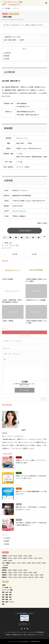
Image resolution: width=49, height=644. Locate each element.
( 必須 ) (7, 348)
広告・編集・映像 (7, 595)
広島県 (25, 556)
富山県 (10, 558)
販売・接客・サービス (8, 602)
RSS (28, 629)
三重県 (10, 575)
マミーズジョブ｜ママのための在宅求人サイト (20, 641)
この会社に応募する (24, 231)
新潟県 (30, 558)
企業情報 (6, 59)
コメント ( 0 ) (24, 332)
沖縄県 (29, 563)
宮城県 (10, 573)
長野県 (5, 561)
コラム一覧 (33, 632)
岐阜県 (20, 558)
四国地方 (4, 570)
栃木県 (25, 577)
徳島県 (10, 570)
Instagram (22, 629)
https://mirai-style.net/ (19, 211)
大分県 (19, 563)
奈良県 (37, 575)
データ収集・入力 (7, 588)
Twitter (25, 629)
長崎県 (44, 563)
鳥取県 (30, 556)
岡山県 (15, 556)
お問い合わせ (31, 635)
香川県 (20, 570)
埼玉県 (15, 577)
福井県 (40, 558)
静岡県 (10, 561)
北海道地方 (5, 568)
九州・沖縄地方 (6, 563)
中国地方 (4, 556)
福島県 (25, 573)
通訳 (3, 604)
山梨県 (15, 558)
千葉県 (10, 577)
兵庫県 (20, 575)
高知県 (25, 570)
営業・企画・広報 (7, 592)
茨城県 (5, 14)
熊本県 (34, 563)
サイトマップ (40, 635)
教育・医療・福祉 (7, 597)
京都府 (15, 575)
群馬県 (37, 577)
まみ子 (11, 243)
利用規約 (8, 635)
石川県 (35, 558)
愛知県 (25, 558)
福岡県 (39, 563)
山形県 (15, 573)
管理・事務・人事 (14, 14)
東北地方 (4, 573)
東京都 (20, 577)
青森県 (35, 573)
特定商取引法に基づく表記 (19, 635)
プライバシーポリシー (22, 632)
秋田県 (30, 573)
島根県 (20, 556)
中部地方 (4, 558)
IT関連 (4, 585)
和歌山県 (26, 575)
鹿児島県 (6, 565)
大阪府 (31, 575)
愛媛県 (15, 570)
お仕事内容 (7, 53)
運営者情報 (40, 632)
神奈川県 (31, 577)
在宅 (17, 245)
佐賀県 (14, 563)
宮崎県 (24, 563)
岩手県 (20, 573)
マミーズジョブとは (10, 632)
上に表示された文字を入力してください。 (25, 384)
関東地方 (4, 577)
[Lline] (22, 238)
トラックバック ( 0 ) (25, 336)
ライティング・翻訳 (7, 590)
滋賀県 (42, 575)
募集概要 (6, 56)
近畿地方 (4, 575)
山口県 (10, 556)
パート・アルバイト (10, 245)
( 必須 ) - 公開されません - (12, 354)
